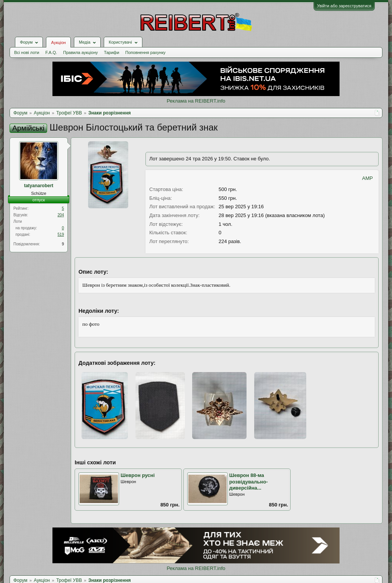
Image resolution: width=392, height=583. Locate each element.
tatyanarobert (39, 186)
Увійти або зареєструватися (344, 6)
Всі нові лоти (27, 52)
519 (61, 234)
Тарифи (112, 52)
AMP (367, 178)
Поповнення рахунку (145, 52)
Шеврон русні (138, 475)
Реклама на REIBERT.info (196, 101)
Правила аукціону (80, 52)
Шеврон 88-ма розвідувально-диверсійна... (249, 482)
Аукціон (58, 42)
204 (61, 215)
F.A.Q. (51, 52)
